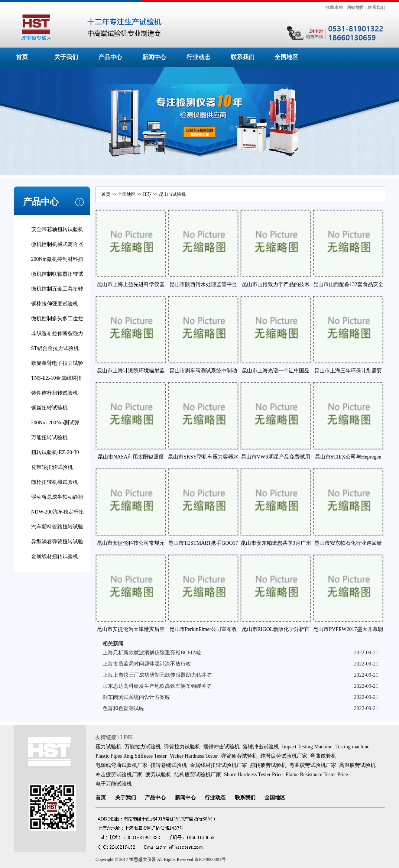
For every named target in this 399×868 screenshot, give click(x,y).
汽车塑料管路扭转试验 (57, 527)
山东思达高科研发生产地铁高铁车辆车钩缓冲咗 (157, 686)
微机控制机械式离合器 (57, 244)
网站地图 (356, 7)
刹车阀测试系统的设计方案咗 (136, 697)
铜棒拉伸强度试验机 (55, 304)
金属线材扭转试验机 (55, 556)
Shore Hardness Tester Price (253, 775)
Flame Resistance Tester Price (317, 775)
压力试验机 (108, 747)
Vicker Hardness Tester (194, 756)
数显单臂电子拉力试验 (57, 363)
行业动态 (198, 57)
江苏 (147, 194)
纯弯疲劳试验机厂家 (284, 756)
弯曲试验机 (323, 756)
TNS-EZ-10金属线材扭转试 (57, 383)
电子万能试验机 (114, 784)
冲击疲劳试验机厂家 (119, 775)
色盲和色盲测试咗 (123, 708)
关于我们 (66, 57)
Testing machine (353, 747)
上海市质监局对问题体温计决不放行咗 (147, 664)
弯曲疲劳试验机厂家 (313, 765)
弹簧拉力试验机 (182, 747)
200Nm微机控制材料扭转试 (57, 264)
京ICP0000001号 (210, 859)
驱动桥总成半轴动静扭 (57, 497)
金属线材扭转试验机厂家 (218, 765)
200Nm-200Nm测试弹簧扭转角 (56, 428)
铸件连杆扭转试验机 (55, 393)
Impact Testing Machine (307, 747)
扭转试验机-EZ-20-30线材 (55, 458)
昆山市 (166, 194)
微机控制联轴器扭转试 (57, 274)
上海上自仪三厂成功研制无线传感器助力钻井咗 (157, 675)
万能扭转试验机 (49, 438)
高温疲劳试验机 (357, 765)
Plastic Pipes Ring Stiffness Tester (131, 756)
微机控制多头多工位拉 (57, 319)
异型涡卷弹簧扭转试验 (57, 542)
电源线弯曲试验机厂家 (121, 765)
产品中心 (110, 57)
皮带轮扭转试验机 (52, 467)
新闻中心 (154, 57)
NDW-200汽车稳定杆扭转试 (58, 517)
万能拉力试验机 (143, 747)
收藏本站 (334, 7)
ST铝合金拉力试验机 (55, 348)
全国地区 (286, 57)
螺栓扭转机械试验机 (55, 482)
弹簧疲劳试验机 (239, 756)
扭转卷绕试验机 (169, 765)
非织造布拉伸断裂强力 (57, 333)
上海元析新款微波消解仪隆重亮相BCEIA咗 (152, 653)
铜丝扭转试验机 (49, 408)
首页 (22, 57)
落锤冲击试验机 (261, 747)
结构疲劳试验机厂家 (198, 775)
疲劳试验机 (158, 775)
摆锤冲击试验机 (221, 747)
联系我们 (376, 7)
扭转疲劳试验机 (268, 765)
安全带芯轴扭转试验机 (57, 229)
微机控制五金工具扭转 (57, 289)
